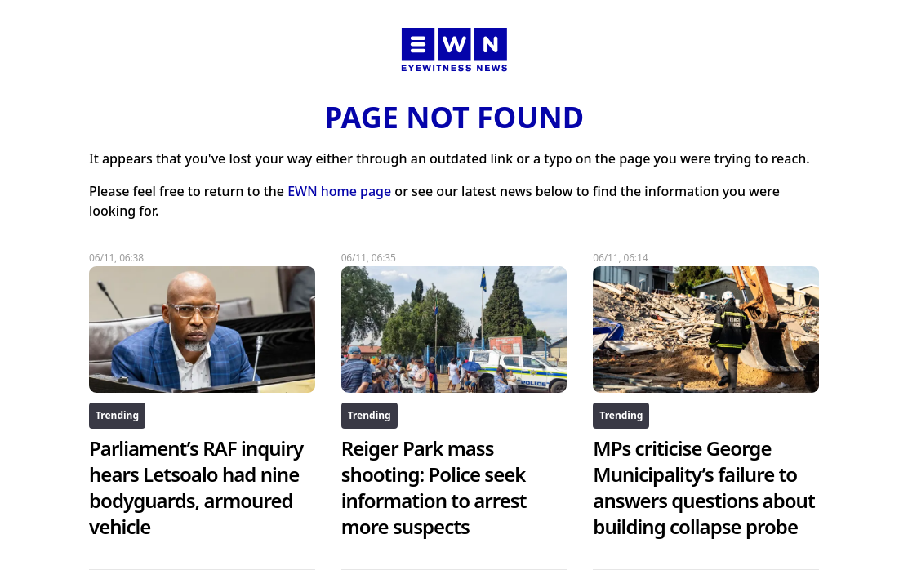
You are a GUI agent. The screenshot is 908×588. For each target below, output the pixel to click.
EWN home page (339, 191)
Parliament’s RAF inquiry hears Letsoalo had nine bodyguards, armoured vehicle (196, 487)
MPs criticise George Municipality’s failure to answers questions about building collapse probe (703, 487)
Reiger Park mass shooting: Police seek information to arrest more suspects (434, 487)
